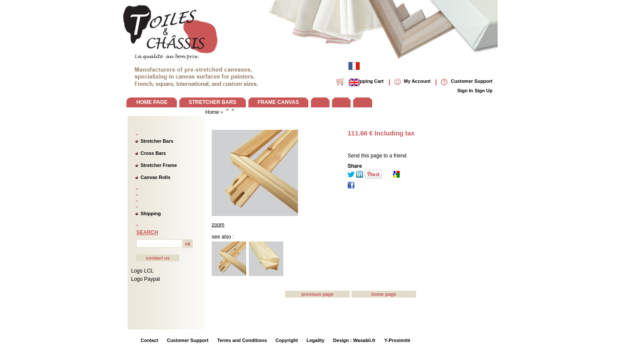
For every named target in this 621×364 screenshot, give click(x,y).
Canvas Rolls (155, 177)
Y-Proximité (397, 340)
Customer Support (188, 340)
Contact (149, 340)
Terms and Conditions (242, 340)
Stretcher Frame (159, 165)
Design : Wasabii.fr (354, 340)
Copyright (287, 340)
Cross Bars (153, 153)
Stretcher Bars (157, 141)
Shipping (151, 213)
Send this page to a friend (377, 156)
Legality (316, 340)
